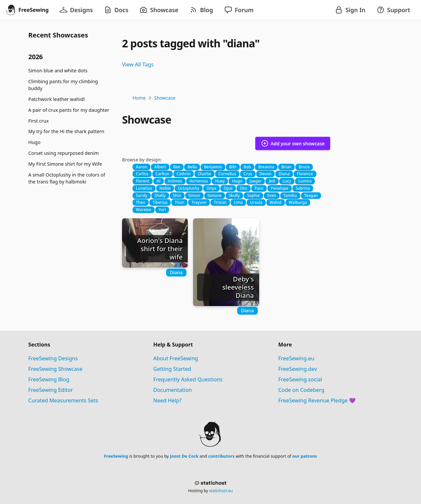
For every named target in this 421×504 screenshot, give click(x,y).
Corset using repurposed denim (63, 153)
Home (139, 98)
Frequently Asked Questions (188, 379)
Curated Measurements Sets (63, 400)
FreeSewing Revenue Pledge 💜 (317, 400)
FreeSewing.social (300, 379)
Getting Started (172, 369)
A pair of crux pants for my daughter (69, 110)
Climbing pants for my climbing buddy (63, 85)
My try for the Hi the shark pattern (66, 131)
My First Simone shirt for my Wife (65, 164)
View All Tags (138, 64)
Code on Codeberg (301, 390)
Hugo (34, 142)
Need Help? (167, 400)
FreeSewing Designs (53, 358)
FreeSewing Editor (51, 390)
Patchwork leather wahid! (57, 99)
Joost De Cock (184, 456)
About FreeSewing (176, 358)
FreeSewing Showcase (55, 369)
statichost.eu (221, 491)
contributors (221, 456)
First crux (38, 121)
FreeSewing (116, 456)
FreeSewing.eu (296, 358)
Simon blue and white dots (58, 71)
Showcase (165, 98)
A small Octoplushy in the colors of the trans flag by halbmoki (67, 178)
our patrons (305, 456)
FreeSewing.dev (298, 369)
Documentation (173, 390)
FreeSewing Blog (49, 379)
